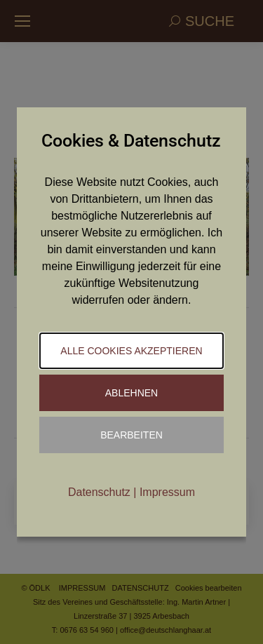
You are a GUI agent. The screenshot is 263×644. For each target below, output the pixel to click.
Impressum (167, 492)
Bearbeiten (131, 435)
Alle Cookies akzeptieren (131, 351)
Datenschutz (99, 492)
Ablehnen (131, 393)
